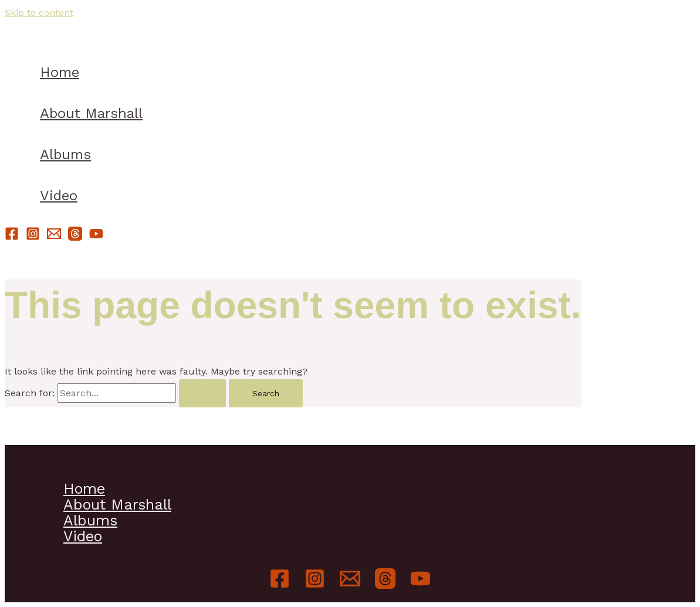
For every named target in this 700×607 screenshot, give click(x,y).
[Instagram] (33, 237)
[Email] (54, 237)
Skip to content (39, 13)
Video (59, 195)
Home (60, 72)
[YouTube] (96, 237)
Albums (65, 154)
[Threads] (75, 237)
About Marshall (91, 113)
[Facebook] (12, 237)
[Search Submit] (202, 393)
